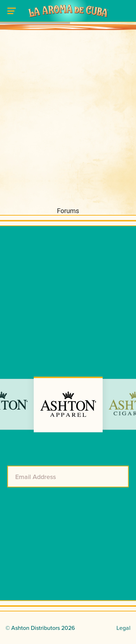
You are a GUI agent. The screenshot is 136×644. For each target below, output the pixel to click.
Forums (68, 211)
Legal (123, 628)
